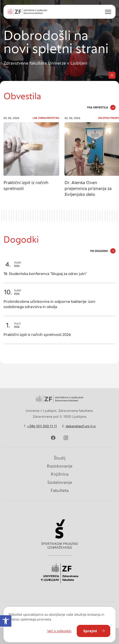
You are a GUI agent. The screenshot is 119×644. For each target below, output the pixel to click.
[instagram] (66, 438)
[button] (6, 621)
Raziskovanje (60, 466)
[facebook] (53, 438)
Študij (60, 458)
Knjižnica (60, 474)
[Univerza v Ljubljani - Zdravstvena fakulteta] (27, 12)
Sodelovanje (60, 482)
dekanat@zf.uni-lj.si (81, 426)
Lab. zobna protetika (46, 118)
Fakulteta (60, 490)
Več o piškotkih (59, 631)
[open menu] (106, 12)
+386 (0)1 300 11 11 (42, 426)
